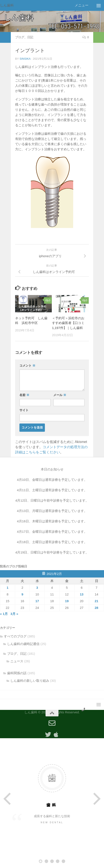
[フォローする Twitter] (48, 735)
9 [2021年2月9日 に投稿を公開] (22, 594)
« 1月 (4, 614)
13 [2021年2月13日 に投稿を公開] (82, 594)
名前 (24, 395)
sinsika (25, 59)
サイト (24, 410)
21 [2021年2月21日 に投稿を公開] (97, 601)
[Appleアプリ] (56, 735)
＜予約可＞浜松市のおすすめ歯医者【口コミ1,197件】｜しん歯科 (68, 323)
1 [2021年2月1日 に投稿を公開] (8, 588)
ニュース (17, 661)
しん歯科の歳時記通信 (23, 644)
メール (60, 395)
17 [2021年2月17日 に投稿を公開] (37, 601)
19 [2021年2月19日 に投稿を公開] (67, 601)
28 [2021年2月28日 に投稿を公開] (97, 608)
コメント (27, 366)
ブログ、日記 (24, 37)
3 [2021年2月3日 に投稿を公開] (37, 588)
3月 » (14, 614)
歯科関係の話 (17, 673)
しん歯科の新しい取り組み (30, 681)
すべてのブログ (15, 636)
